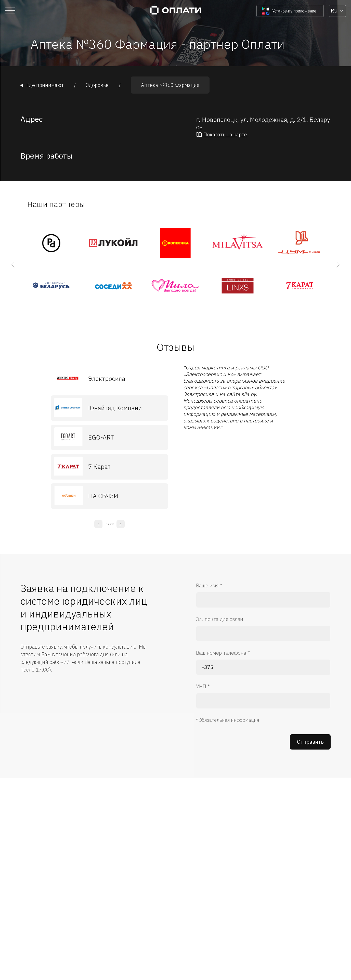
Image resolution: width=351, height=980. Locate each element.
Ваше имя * (209, 585)
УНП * (203, 686)
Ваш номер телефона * (223, 653)
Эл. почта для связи (220, 619)
